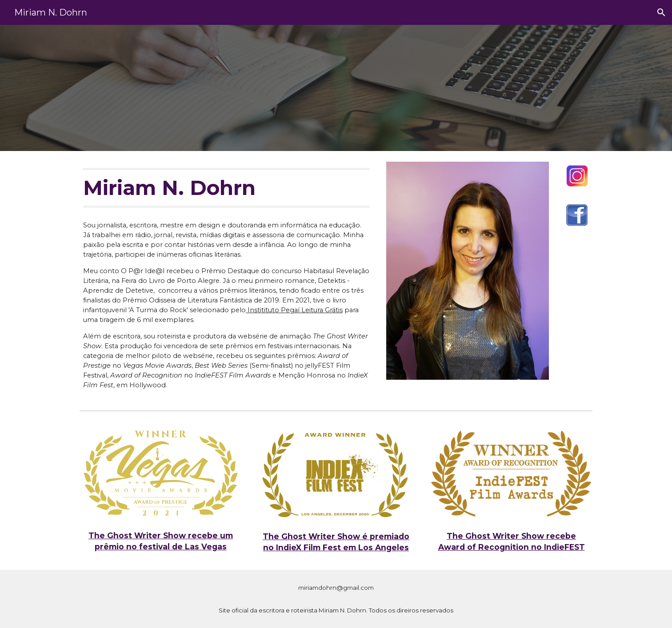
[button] (661, 12)
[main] (226, 188)
